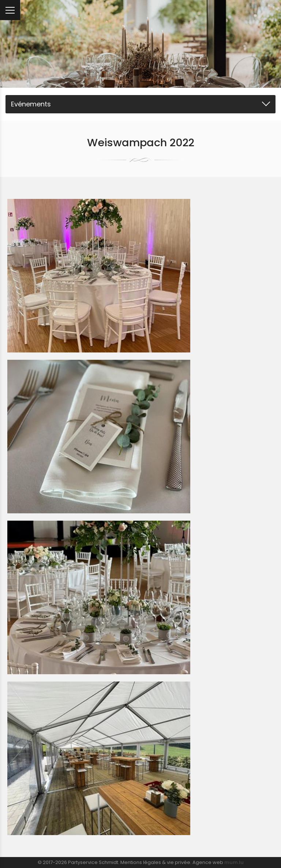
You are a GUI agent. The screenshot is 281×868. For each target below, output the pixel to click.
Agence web (208, 862)
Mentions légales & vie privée (155, 862)
